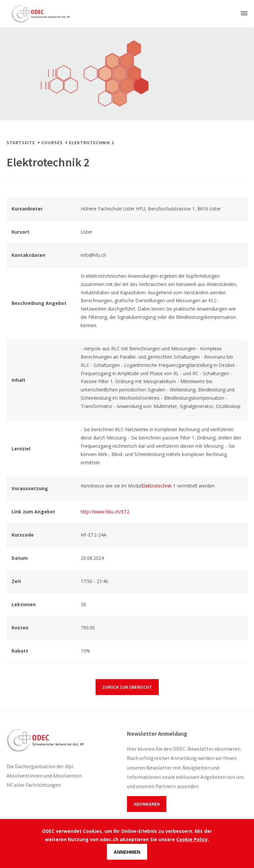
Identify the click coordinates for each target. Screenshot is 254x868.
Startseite (21, 143)
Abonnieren (147, 804)
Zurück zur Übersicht (127, 687)
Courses (52, 143)
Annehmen (127, 852)
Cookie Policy (192, 839)
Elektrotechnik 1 (159, 486)
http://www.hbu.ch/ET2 (105, 512)
